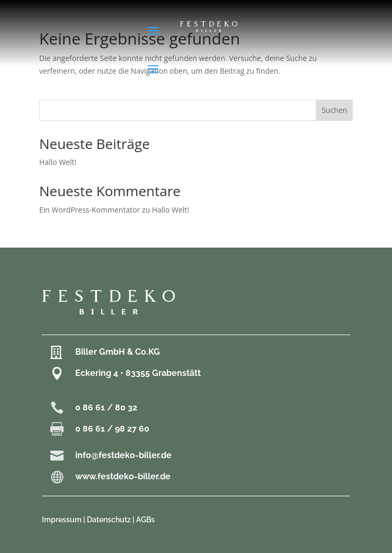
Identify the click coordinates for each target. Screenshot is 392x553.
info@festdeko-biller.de (123, 455)
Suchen (334, 110)
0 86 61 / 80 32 (106, 407)
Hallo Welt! (58, 162)
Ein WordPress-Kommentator (90, 210)
